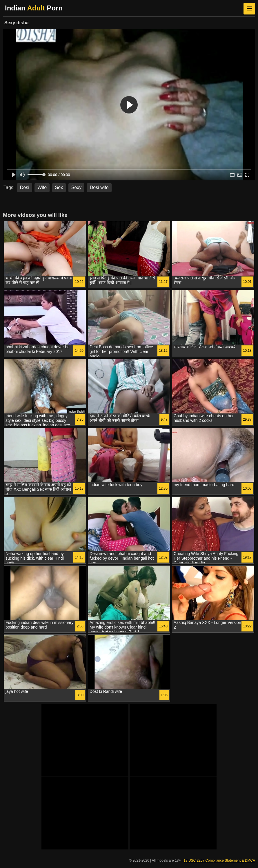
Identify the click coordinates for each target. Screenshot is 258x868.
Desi (25, 187)
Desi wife (99, 187)
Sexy (77, 187)
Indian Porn (34, 8)
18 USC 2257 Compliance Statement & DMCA (219, 860)
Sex (59, 187)
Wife (42, 187)
